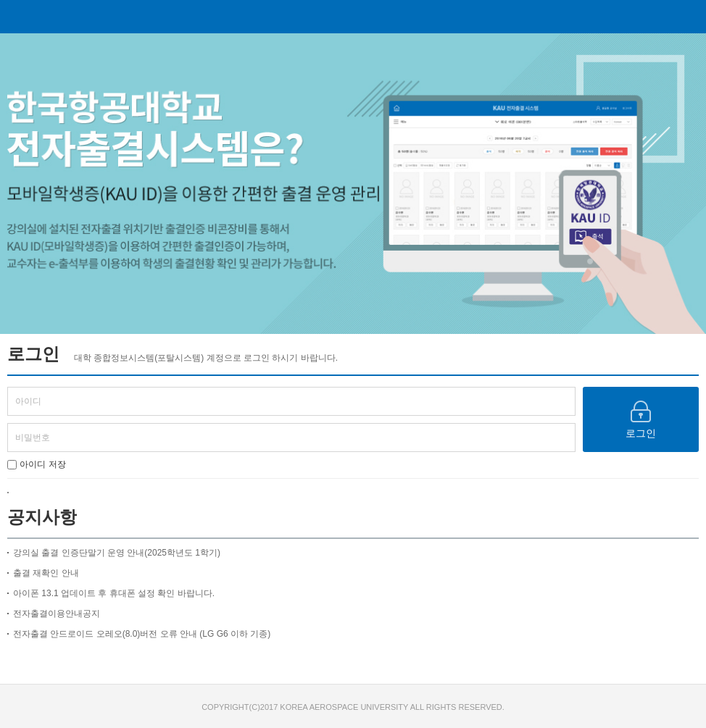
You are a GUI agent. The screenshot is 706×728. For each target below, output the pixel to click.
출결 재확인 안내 (46, 573)
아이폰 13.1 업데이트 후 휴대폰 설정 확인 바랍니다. (114, 593)
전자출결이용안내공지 (57, 614)
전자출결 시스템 (350, 17)
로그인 (641, 420)
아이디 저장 (37, 464)
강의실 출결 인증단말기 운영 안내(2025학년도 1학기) (117, 553)
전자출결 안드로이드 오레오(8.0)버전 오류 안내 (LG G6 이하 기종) (142, 634)
